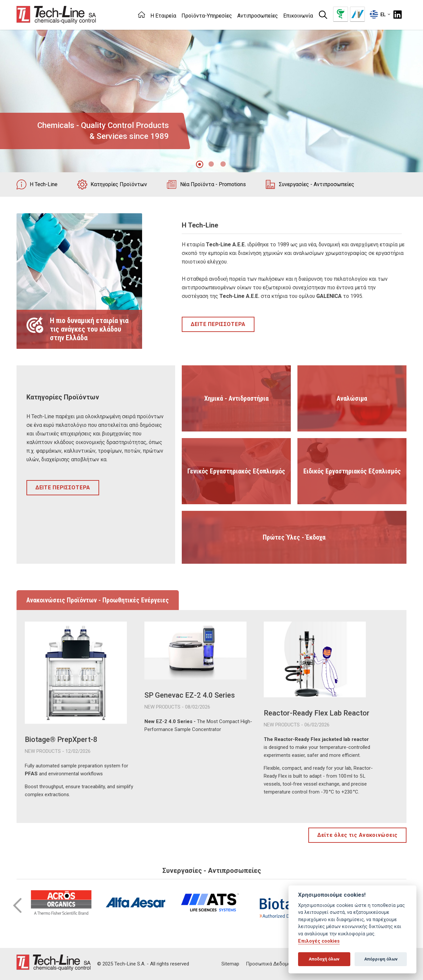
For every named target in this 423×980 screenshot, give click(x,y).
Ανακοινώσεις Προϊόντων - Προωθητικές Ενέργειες (98, 600)
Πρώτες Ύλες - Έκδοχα (294, 537)
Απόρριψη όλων (381, 959)
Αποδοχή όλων (324, 959)
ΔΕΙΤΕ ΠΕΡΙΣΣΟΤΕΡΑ (218, 324)
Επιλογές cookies (319, 941)
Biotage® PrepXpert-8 (61, 739)
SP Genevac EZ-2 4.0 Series (190, 695)
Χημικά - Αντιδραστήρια (236, 398)
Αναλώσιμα (352, 398)
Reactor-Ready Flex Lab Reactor (317, 713)
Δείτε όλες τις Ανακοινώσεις (357, 835)
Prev (17, 905)
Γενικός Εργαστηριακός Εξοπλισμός (236, 471)
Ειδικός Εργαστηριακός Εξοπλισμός (352, 471)
